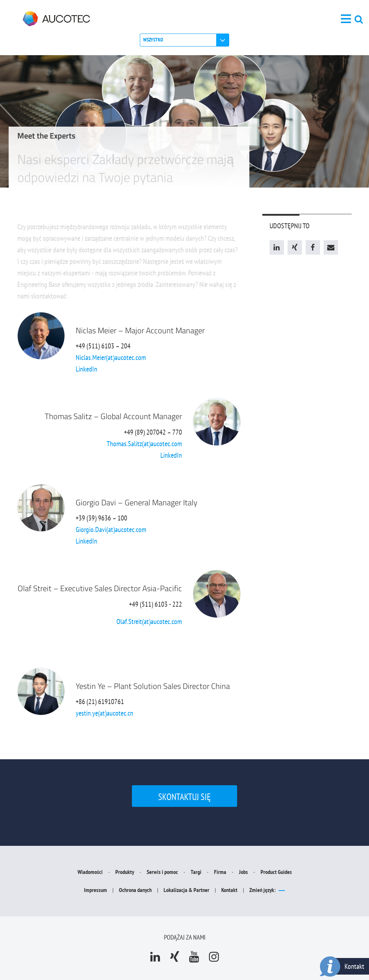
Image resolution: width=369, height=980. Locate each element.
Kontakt (354, 966)
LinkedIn (86, 369)
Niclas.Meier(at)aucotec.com (111, 357)
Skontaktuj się (184, 797)
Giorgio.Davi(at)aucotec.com (111, 529)
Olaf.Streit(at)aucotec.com (149, 621)
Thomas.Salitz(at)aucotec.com (144, 444)
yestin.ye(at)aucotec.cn (105, 713)
